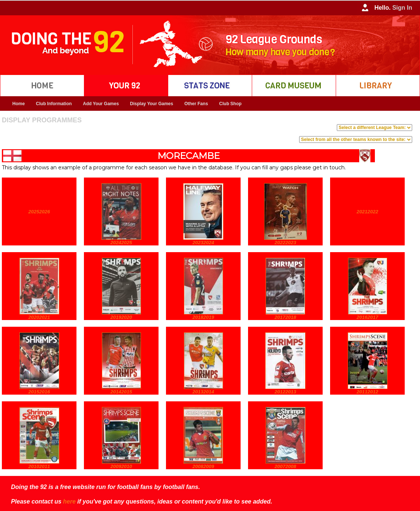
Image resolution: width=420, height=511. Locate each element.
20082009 (203, 466)
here (69, 501)
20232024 (203, 243)
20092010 (121, 466)
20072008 (285, 466)
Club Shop (231, 104)
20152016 (39, 392)
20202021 (39, 317)
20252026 (39, 212)
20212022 (367, 212)
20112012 (367, 392)
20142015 (121, 392)
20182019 (203, 317)
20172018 (285, 317)
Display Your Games (152, 104)
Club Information (54, 104)
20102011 (39, 466)
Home (18, 104)
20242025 (121, 243)
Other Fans (196, 104)
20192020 (121, 317)
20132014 (203, 392)
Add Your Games (101, 104)
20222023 (285, 243)
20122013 (285, 392)
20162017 (367, 317)
